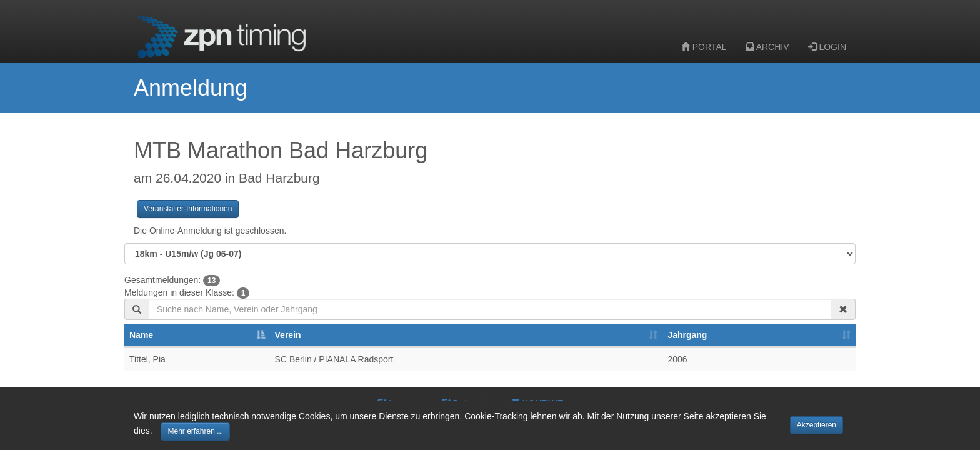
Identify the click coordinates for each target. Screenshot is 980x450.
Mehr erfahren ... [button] (195, 431)
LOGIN (827, 47)
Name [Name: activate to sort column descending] (141, 335)
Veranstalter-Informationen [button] (188, 209)
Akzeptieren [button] (817, 425)
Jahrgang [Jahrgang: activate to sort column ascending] (687, 335)
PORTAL (704, 47)
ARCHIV (767, 47)
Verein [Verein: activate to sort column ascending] (288, 335)
